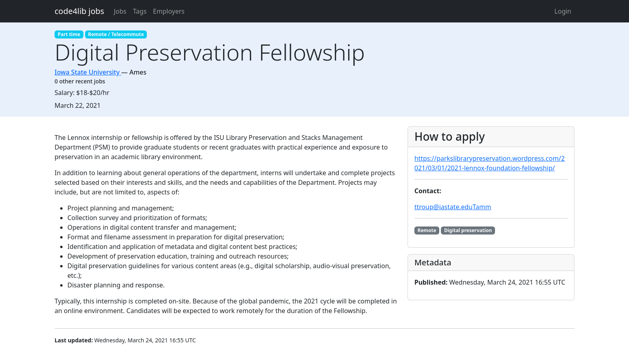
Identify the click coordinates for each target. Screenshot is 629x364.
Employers (169, 11)
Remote (427, 230)
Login (563, 11)
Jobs (120, 11)
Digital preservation (468, 230)
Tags (140, 11)
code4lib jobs (79, 11)
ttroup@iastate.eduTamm (453, 207)
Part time (69, 34)
